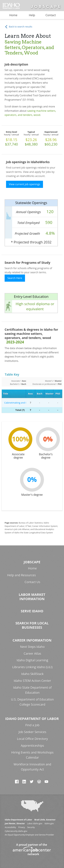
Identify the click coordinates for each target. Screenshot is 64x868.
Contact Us (32, 582)
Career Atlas (32, 654)
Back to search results (18, 27)
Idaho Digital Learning (32, 660)
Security (31, 827)
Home (13, 15)
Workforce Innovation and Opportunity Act (32, 767)
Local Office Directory (32, 739)
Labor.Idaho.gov (35, 823)
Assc (31, 394)
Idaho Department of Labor (32, 719)
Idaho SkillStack (32, 674)
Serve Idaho (32, 611)
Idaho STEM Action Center (32, 681)
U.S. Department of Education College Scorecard (32, 702)
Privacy (22, 827)
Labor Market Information (32, 597)
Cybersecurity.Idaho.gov (16, 831)
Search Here (15, 278)
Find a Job (32, 725)
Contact (51, 15)
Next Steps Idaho (32, 647)
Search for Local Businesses (32, 625)
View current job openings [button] (25, 184)
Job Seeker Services (32, 732)
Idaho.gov (49, 823)
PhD (58, 394)
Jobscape (32, 562)
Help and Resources (21, 575)
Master (50, 394)
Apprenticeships (32, 746)
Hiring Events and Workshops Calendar (32, 755)
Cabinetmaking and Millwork (15, 403)
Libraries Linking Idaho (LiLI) (32, 667)
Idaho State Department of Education (32, 690)
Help (32, 15)
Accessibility (10, 827)
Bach (40, 394)
